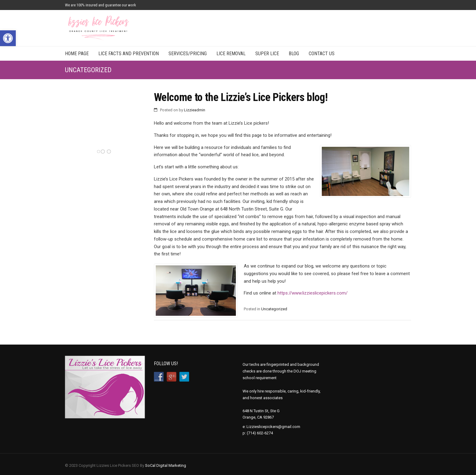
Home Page (77, 54)
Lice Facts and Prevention (129, 54)
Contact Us (322, 54)
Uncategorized (274, 309)
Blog (294, 54)
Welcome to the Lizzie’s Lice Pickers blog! (241, 97)
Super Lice (267, 54)
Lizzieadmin (195, 110)
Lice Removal (231, 54)
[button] (8, 38)
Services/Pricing (188, 54)
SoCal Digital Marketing (166, 465)
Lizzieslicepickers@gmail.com (273, 427)
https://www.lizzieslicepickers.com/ (313, 293)
